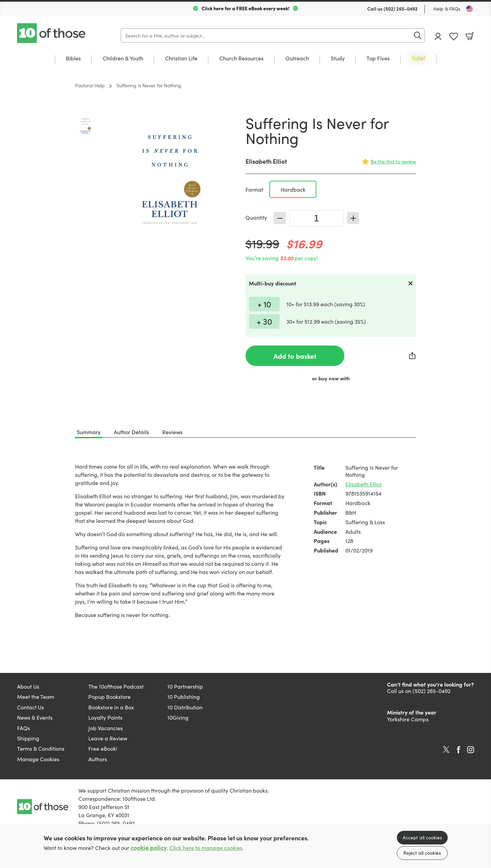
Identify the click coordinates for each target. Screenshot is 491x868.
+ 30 (264, 321)
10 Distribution (185, 707)
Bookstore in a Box (111, 707)
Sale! (419, 58)
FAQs (24, 728)
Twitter (446, 750)
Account (438, 36)
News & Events (35, 717)
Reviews (172, 432)
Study (338, 58)
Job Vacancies (106, 728)
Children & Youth (123, 58)
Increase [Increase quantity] (353, 218)
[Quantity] (316, 218)
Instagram (471, 750)
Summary (89, 432)
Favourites (454, 37)
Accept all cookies (422, 837)
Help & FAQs (447, 9)
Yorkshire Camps (408, 719)
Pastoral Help (90, 85)
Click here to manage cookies (206, 848)
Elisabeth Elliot (266, 161)
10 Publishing (184, 696)
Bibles (73, 58)
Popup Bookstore (109, 696)
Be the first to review (393, 161)
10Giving (178, 717)
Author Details (131, 432)
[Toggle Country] (470, 9)
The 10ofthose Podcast (116, 686)
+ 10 (264, 304)
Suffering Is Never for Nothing (149, 85)
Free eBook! (103, 748)
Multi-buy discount (273, 283)
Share (413, 356)
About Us (28, 686)
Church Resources (241, 58)
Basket (470, 36)
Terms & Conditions (41, 748)
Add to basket (295, 356)
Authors (98, 759)
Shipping (28, 738)
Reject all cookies (422, 853)
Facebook (459, 750)
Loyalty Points (105, 717)
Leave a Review (108, 738)
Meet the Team (36, 696)
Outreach (297, 58)
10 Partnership (185, 686)
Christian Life (181, 58)
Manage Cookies (38, 759)
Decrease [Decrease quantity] (280, 218)
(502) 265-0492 (401, 9)
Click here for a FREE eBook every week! (245, 8)
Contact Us (31, 707)
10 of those (52, 33)
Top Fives (378, 58)
